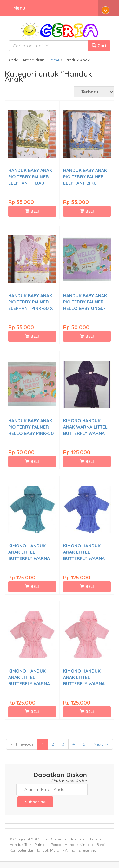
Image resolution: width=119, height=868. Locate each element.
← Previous (22, 744)
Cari (99, 46)
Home (54, 60)
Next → (101, 744)
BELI (32, 211)
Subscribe (35, 802)
